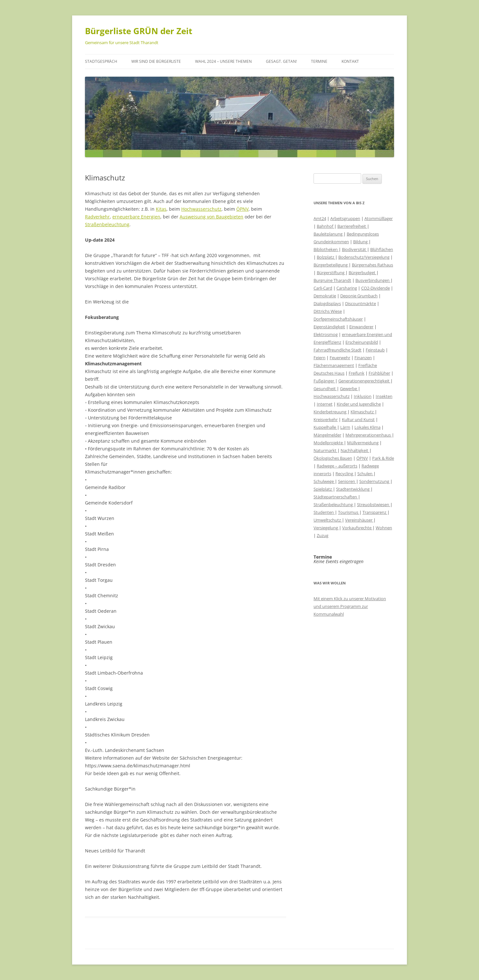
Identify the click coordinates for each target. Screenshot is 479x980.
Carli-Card (323, 288)
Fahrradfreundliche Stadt (338, 350)
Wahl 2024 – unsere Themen (223, 61)
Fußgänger (324, 381)
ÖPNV (242, 209)
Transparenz (375, 512)
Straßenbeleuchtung (107, 224)
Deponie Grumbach (359, 296)
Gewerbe (349, 389)
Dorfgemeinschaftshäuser (338, 319)
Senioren (347, 481)
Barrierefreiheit (352, 226)
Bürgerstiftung (331, 273)
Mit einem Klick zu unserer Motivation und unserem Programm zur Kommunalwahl (350, 606)
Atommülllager (379, 218)
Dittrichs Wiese (328, 311)
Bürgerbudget (362, 273)
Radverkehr (97, 217)
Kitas (161, 209)
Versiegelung (326, 528)
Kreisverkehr (326, 419)
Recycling (345, 474)
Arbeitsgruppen (345, 218)
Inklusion (363, 396)
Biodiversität (354, 249)
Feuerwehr (340, 358)
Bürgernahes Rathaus (372, 265)
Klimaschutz (363, 412)
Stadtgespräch (101, 61)
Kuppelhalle (325, 427)
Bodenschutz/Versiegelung (364, 257)
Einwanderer (361, 327)
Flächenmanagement (334, 365)
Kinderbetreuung (330, 412)
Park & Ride (383, 458)
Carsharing (347, 288)
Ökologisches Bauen (333, 458)
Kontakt (350, 61)
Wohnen (384, 528)
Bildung (361, 242)
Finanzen (363, 358)
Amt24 (320, 218)
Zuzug (323, 535)
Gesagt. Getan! (281, 61)
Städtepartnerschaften (336, 497)
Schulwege (324, 481)
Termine (319, 61)
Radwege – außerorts (337, 466)
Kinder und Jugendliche (359, 404)
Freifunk (357, 373)
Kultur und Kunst (358, 419)
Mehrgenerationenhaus (369, 435)
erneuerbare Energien (136, 217)
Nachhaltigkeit (355, 450)
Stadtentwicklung (353, 489)
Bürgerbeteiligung (331, 265)
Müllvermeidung (363, 443)
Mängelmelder (327, 435)
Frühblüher (379, 373)
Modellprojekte (329, 443)
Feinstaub (375, 350)
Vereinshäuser (359, 520)
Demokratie (325, 296)
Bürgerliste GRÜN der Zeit (139, 31)
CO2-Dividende (376, 288)
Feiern (319, 358)
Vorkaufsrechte (357, 528)
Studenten (324, 512)
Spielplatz (323, 489)
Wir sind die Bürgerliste (156, 61)
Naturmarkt (325, 450)
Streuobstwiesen (374, 504)
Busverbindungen (373, 280)
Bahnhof (325, 226)
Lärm (345, 427)
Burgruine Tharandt (332, 280)
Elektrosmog (326, 334)
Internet (325, 404)
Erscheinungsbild (362, 342)
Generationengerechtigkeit (364, 381)
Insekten (384, 396)
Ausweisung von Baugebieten (211, 217)
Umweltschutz (328, 520)
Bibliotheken (326, 249)
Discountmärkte (361, 303)
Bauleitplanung (329, 234)
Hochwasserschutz (201, 209)
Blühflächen (382, 249)
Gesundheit (325, 389)
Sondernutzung (375, 481)
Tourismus (349, 512)
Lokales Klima (367, 427)
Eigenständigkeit (329, 327)
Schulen (365, 474)
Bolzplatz (326, 257)
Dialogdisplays (327, 303)
